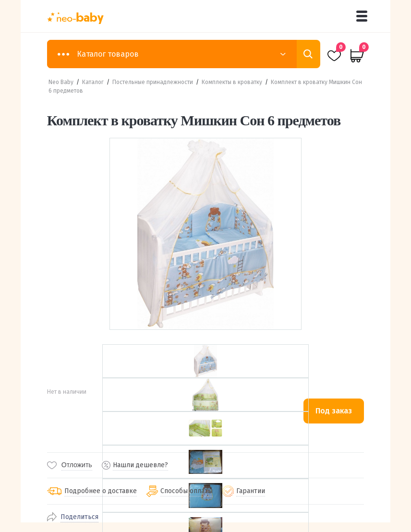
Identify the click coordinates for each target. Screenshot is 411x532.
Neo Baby (61, 82)
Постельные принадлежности (153, 82)
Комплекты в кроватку (232, 82)
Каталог (93, 82)
